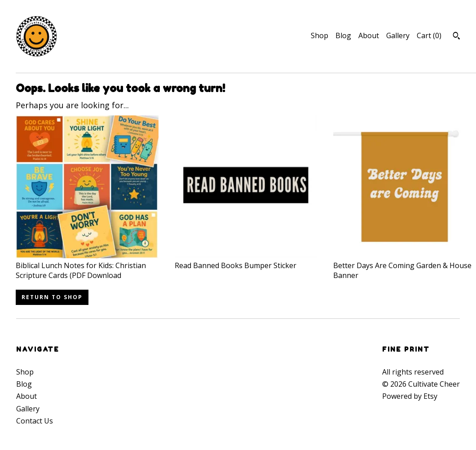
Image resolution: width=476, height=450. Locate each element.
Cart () (429, 35)
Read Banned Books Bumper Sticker (246, 260)
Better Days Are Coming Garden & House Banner (405, 266)
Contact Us (35, 421)
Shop (320, 35)
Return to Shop (52, 297)
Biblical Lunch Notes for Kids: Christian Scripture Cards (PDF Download (87, 266)
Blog (343, 35)
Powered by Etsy (410, 396)
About (369, 35)
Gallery (398, 35)
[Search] (456, 37)
